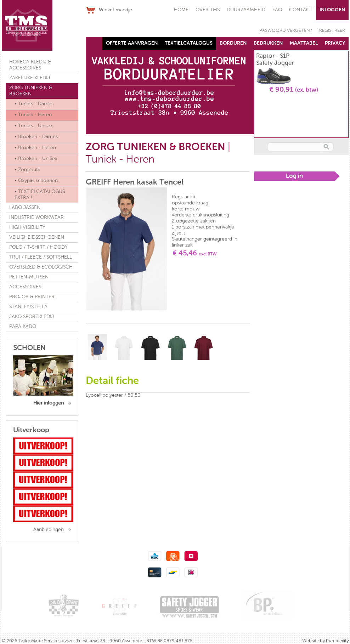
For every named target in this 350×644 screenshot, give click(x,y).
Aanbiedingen (49, 530)
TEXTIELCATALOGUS (189, 43)
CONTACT (301, 10)
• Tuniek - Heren (33, 115)
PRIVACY (335, 43)
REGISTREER (332, 31)
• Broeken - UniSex (36, 159)
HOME (181, 10)
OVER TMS (208, 10)
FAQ (277, 10)
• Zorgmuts (27, 170)
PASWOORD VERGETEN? (286, 31)
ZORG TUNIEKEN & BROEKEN (31, 91)
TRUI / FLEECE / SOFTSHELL (41, 257)
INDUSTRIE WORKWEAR (36, 218)
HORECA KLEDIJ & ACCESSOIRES (30, 65)
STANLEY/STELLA (28, 307)
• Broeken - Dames (36, 137)
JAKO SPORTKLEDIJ (32, 317)
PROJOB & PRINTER (32, 297)
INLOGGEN (332, 10)
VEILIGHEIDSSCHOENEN (37, 237)
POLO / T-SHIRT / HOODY (38, 247)
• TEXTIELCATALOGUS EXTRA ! (40, 195)
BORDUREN (233, 43)
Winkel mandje (115, 10)
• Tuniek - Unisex (34, 126)
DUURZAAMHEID (246, 10)
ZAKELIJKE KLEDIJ (30, 78)
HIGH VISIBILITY (27, 227)
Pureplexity (337, 641)
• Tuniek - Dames (34, 104)
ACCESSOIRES (25, 287)
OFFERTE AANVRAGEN (132, 43)
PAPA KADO (23, 327)
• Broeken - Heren (35, 148)
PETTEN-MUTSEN (29, 277)
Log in (294, 176)
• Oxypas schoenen (36, 181)
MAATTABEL (304, 43)
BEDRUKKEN (268, 43)
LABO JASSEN (25, 208)
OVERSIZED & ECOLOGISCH (41, 267)
